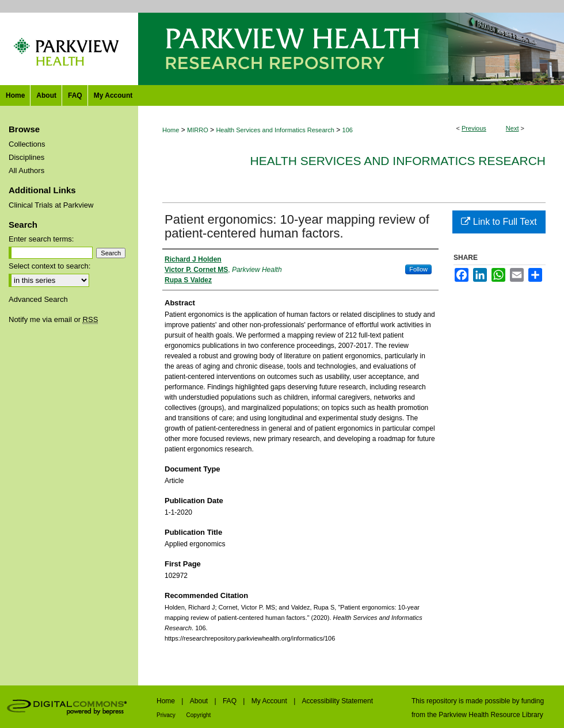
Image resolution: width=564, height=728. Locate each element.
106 (348, 130)
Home (171, 130)
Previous (474, 128)
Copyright (199, 715)
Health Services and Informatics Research (275, 130)
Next (512, 128)
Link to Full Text (499, 222)
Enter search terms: (41, 239)
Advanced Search (38, 299)
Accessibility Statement (338, 701)
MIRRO (198, 130)
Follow (418, 269)
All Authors (26, 170)
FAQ (230, 701)
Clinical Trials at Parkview (51, 205)
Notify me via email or (53, 319)
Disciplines (26, 157)
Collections (27, 144)
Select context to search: (49, 266)
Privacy (167, 715)
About (200, 701)
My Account (270, 701)
